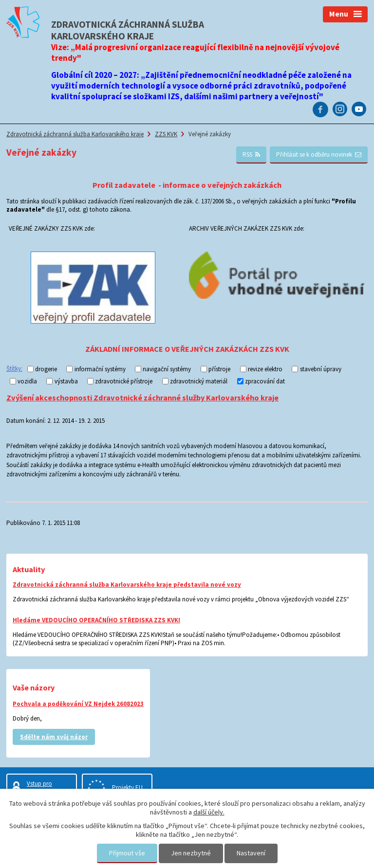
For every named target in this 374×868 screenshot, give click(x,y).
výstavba (66, 381)
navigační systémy (167, 369)
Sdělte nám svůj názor (54, 737)
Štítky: (14, 369)
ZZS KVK (166, 134)
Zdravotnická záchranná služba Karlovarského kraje (75, 134)
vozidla (27, 381)
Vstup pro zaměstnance (44, 788)
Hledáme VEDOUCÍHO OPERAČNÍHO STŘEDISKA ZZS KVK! (96, 620)
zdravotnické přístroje (124, 381)
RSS (252, 154)
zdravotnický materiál (199, 381)
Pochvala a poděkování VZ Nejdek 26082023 (78, 704)
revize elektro (265, 369)
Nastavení (251, 853)
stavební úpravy (321, 369)
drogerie (46, 369)
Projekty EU (127, 787)
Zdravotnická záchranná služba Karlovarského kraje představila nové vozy (127, 585)
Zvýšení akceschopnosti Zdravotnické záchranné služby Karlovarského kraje (142, 398)
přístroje (219, 369)
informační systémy (100, 369)
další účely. (209, 812)
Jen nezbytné (191, 853)
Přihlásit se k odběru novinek (319, 154)
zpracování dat (265, 381)
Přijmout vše (127, 853)
